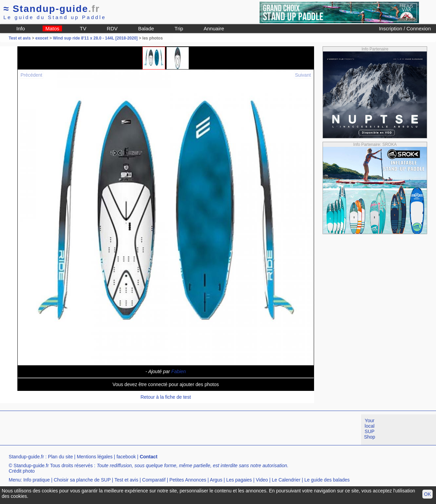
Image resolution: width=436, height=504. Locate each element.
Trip (179, 28)
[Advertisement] (124, 430)
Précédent (31, 75)
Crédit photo (22, 471)
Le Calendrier (286, 480)
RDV (112, 28)
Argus (216, 480)
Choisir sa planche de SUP (82, 480)
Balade (146, 28)
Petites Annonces (188, 480)
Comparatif (154, 480)
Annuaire (214, 28)
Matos (52, 28)
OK (427, 494)
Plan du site (60, 457)
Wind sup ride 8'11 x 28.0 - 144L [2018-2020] (95, 38)
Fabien (179, 371)
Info (21, 28)
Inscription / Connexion (405, 28)
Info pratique (36, 480)
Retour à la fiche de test (166, 397)
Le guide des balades (327, 480)
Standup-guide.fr (27, 457)
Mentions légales (95, 457)
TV (83, 28)
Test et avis (20, 38)
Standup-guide (52, 9)
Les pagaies (239, 480)
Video (262, 480)
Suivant (303, 75)
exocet (42, 38)
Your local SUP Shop (370, 429)
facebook (126, 457)
